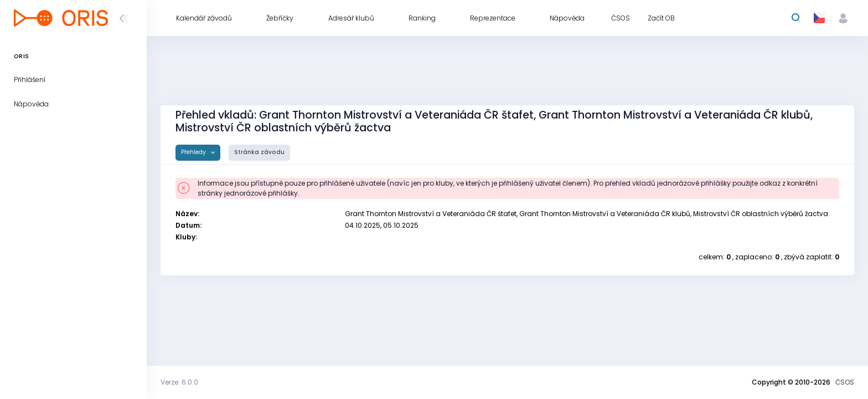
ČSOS (845, 382)
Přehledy (194, 152)
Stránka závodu (259, 152)
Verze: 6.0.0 (179, 382)
